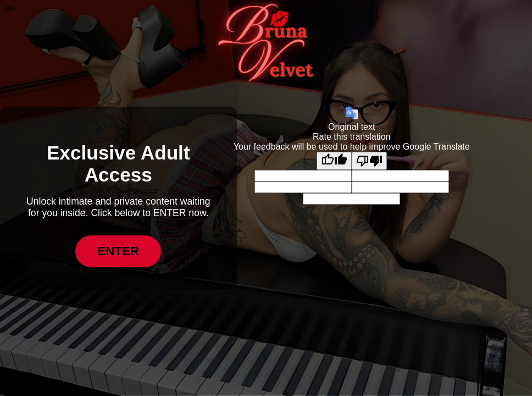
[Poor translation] (369, 161)
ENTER (118, 251)
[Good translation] (334, 161)
